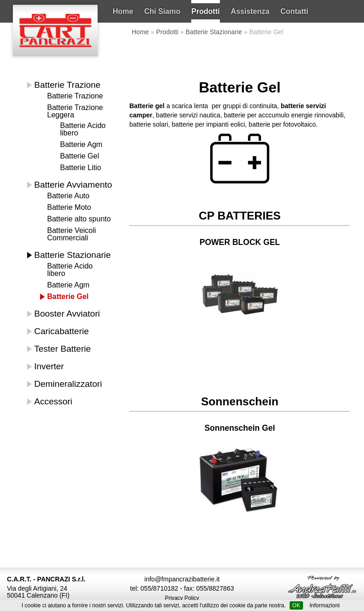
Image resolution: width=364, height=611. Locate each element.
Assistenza (250, 11)
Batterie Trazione (67, 85)
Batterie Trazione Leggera (75, 111)
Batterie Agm (81, 144)
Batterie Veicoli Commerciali (72, 234)
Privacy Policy (182, 598)
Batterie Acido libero (83, 129)
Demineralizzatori (68, 384)
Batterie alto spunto (79, 219)
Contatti (294, 11)
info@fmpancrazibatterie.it (182, 579)
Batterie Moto (69, 207)
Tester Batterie (63, 349)
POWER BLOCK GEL (240, 242)
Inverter (49, 366)
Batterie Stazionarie (214, 32)
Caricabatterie (61, 331)
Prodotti (205, 11)
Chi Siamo (162, 11)
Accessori (53, 401)
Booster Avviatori (67, 314)
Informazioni (325, 605)
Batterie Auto (68, 196)
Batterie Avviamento (73, 185)
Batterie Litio (81, 168)
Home (123, 11)
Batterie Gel (79, 156)
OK (296, 605)
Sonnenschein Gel (240, 428)
